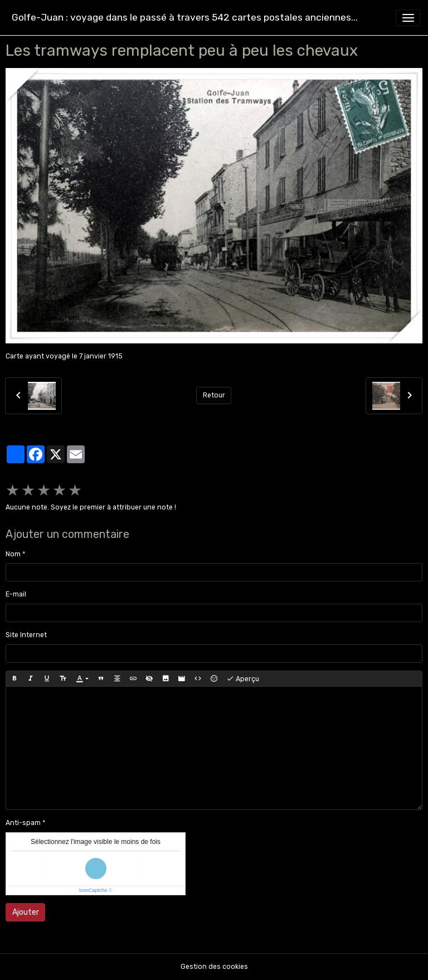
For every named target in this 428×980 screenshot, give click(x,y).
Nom (13, 554)
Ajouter (26, 912)
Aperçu (243, 679)
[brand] (185, 18)
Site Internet (26, 635)
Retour (214, 395)
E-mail (16, 594)
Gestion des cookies (214, 967)
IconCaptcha (93, 890)
